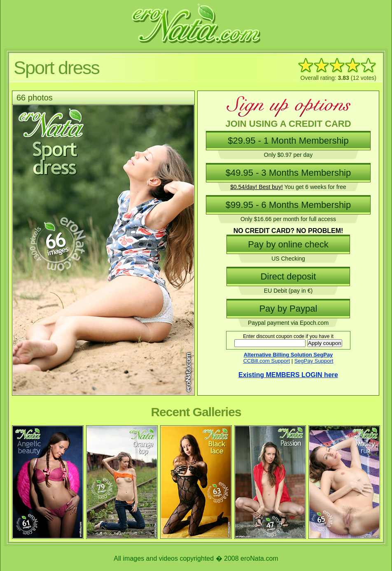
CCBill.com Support (267, 361)
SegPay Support (314, 361)
